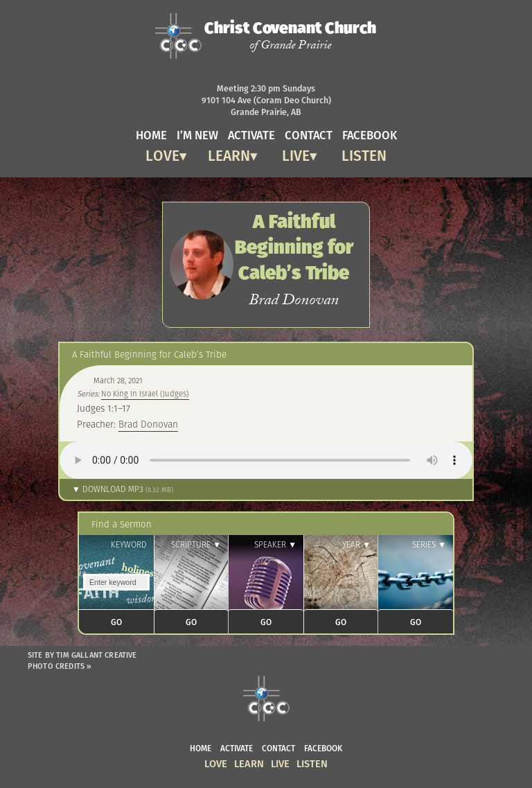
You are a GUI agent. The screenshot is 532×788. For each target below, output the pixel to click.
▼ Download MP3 (123, 489)
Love (162, 154)
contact (309, 134)
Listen (364, 154)
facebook (370, 134)
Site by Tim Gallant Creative (82, 655)
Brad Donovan (148, 424)
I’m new (197, 134)
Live (296, 154)
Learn (229, 154)
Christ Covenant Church (290, 35)
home (151, 134)
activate (251, 134)
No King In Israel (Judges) (145, 394)
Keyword (129, 544)
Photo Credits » (60, 666)
